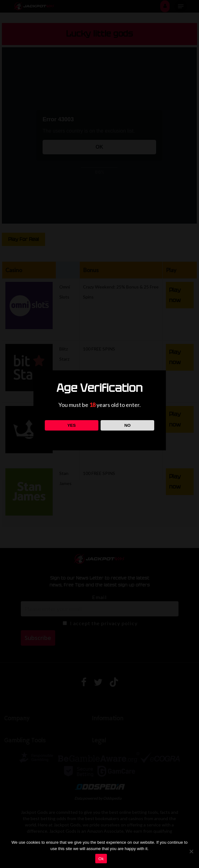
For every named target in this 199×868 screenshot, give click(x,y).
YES (71, 425)
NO (127, 425)
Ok (101, 859)
